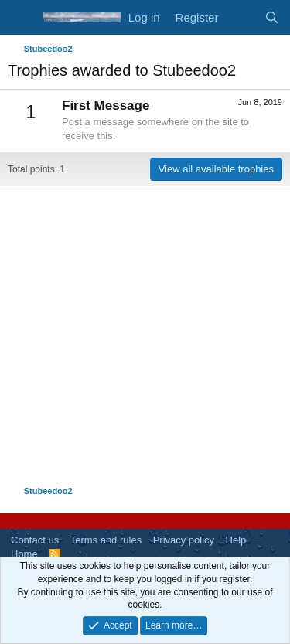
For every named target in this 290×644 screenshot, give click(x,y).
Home (24, 554)
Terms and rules (106, 540)
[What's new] (241, 17)
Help (236, 540)
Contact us (35, 540)
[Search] (272, 17)
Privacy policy (184, 540)
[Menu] (21, 18)
